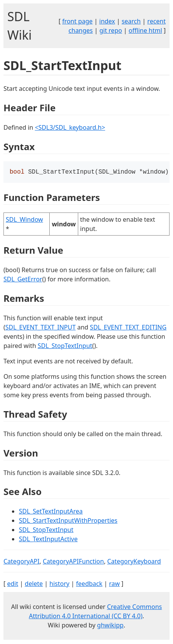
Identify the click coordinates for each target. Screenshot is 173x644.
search (131, 21)
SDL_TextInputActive (48, 540)
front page (77, 21)
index (107, 21)
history (59, 584)
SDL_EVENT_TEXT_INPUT (41, 328)
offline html (145, 30)
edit (13, 584)
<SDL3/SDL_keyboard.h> (70, 127)
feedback (89, 584)
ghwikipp (110, 626)
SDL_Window (24, 220)
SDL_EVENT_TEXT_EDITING (128, 328)
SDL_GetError (23, 280)
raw (114, 584)
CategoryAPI (22, 562)
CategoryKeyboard (134, 562)
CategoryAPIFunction (73, 562)
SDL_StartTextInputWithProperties (68, 521)
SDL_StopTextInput (65, 346)
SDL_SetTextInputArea (51, 512)
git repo (111, 30)
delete (34, 584)
